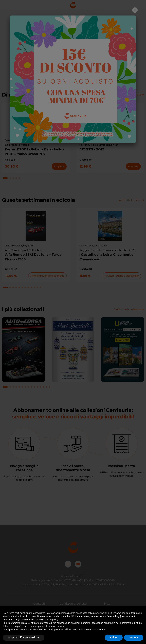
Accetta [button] (134, 637)
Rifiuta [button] (114, 637)
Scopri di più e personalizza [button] (24, 637)
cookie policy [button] (51, 620)
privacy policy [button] (100, 613)
